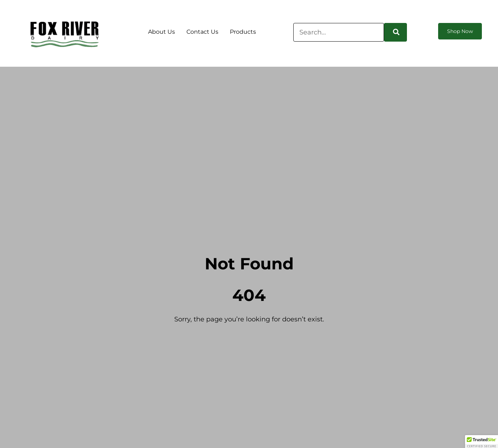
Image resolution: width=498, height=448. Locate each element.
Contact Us (202, 32)
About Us (162, 32)
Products (243, 32)
